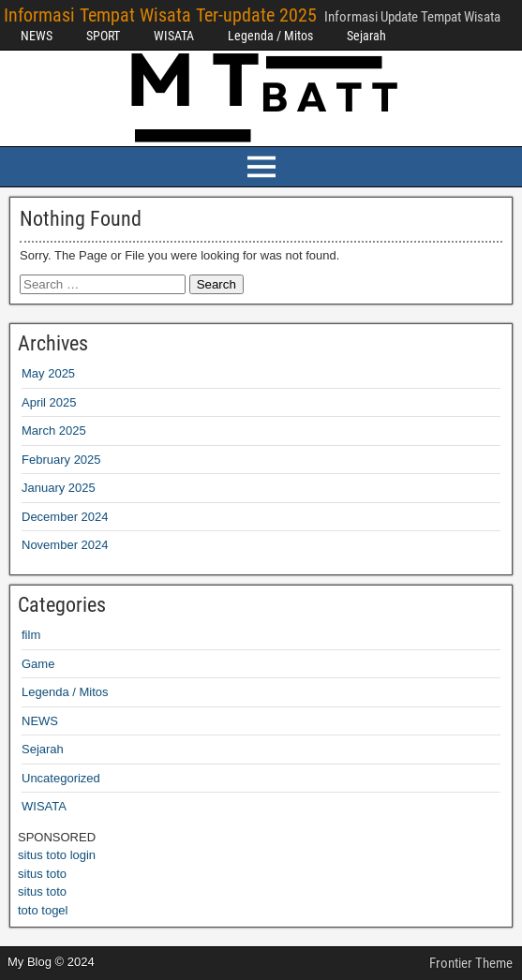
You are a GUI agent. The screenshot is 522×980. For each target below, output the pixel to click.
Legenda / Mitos (270, 36)
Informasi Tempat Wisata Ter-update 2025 (160, 15)
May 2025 (48, 373)
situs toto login (57, 855)
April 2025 (49, 402)
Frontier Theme (471, 963)
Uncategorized (61, 778)
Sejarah (366, 36)
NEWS (37, 36)
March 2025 (54, 431)
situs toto (42, 874)
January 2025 (59, 488)
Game (38, 664)
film (31, 635)
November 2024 (65, 545)
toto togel (43, 910)
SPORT (103, 36)
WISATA (174, 36)
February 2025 (61, 460)
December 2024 (65, 517)
